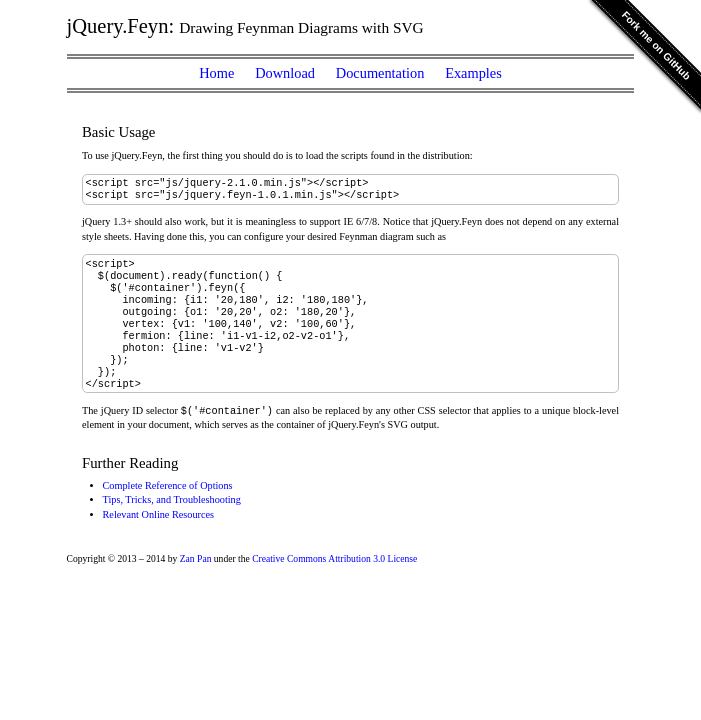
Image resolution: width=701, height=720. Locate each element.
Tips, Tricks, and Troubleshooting (172, 526)
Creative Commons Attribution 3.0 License (334, 585)
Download (285, 73)
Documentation (380, 73)
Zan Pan (196, 585)
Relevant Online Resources (159, 541)
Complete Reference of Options (168, 512)
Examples (473, 73)
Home (216, 73)
